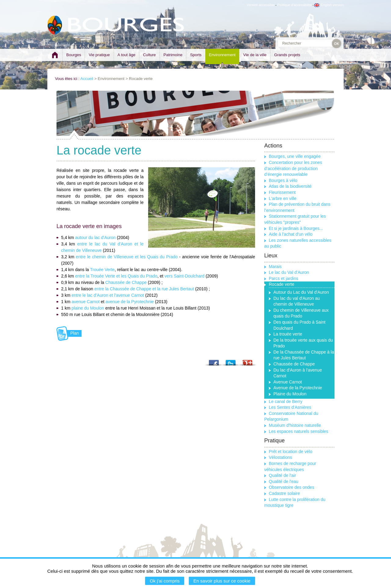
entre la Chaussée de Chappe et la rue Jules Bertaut (144, 289)
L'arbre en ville (283, 198)
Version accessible (261, 5)
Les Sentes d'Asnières (290, 407)
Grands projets (287, 55)
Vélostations (280, 457)
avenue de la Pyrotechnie (130, 302)
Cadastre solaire (284, 493)
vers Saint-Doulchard (185, 276)
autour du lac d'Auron (95, 238)
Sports (196, 55)
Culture (149, 55)
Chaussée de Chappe (126, 282)
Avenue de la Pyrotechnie (298, 388)
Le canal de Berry (286, 401)
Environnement (222, 55)
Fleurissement (282, 192)
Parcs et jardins (283, 278)
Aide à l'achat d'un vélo (291, 234)
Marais (275, 267)
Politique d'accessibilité (295, 5)
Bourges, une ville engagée (295, 156)
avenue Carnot (86, 302)
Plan (75, 333)
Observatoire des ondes (292, 487)
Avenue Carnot (288, 382)
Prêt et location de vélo (291, 452)
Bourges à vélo (283, 180)
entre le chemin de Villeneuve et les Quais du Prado (127, 257)
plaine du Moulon (88, 308)
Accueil (87, 79)
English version (329, 5)
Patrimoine (173, 55)
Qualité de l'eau (284, 481)
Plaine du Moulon (290, 394)
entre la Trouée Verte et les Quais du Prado (116, 276)
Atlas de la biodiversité (290, 186)
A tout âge (127, 55)
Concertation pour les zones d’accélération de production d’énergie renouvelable (293, 168)
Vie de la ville (255, 55)
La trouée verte (288, 334)
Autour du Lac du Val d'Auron (301, 292)
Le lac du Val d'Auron (289, 272)
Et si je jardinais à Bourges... (296, 228)
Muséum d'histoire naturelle (295, 425)
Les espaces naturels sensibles (299, 431)
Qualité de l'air (282, 475)
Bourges (74, 55)
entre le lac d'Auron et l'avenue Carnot (108, 295)
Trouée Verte (102, 270)
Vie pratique (99, 55)
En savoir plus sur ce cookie (222, 581)
